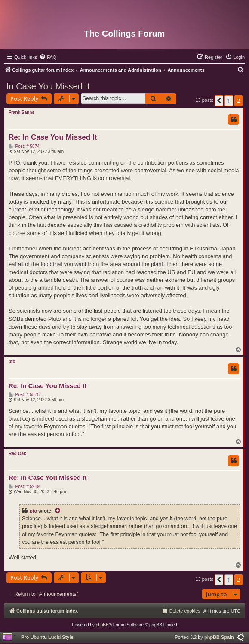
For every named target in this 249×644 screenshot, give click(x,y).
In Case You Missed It (48, 86)
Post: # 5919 (24, 487)
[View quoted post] (58, 511)
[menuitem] (48, 57)
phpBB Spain (219, 637)
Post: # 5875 (24, 395)
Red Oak (17, 453)
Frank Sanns (22, 112)
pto (12, 362)
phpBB (102, 625)
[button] (219, 101)
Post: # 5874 (24, 147)
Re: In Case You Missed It (53, 137)
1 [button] (229, 101)
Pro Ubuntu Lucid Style (47, 637)
